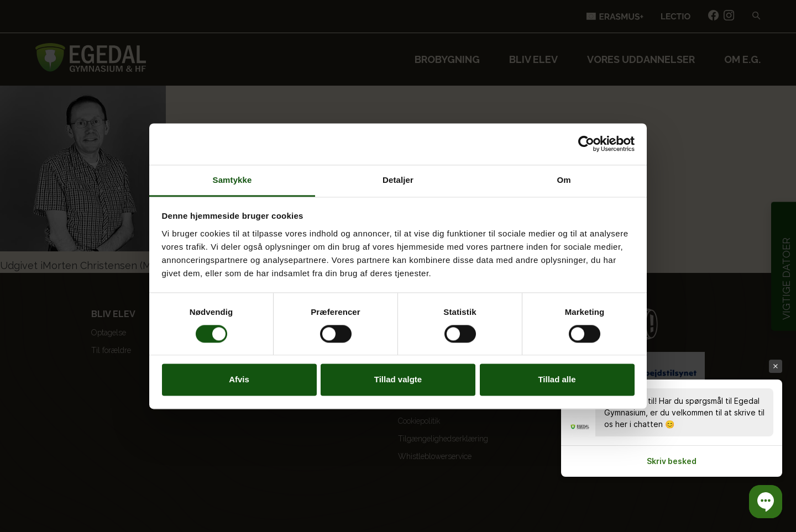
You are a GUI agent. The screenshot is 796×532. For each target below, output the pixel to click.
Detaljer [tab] (398, 180)
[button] (766, 502)
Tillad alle (557, 380)
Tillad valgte (398, 380)
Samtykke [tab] (232, 180)
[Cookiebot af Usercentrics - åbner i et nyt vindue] (586, 144)
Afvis (239, 380)
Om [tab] (564, 180)
